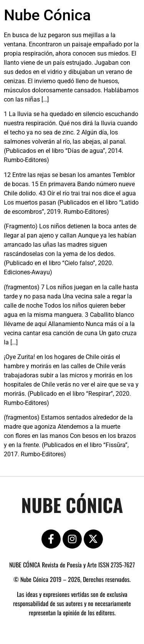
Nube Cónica (47, 15)
